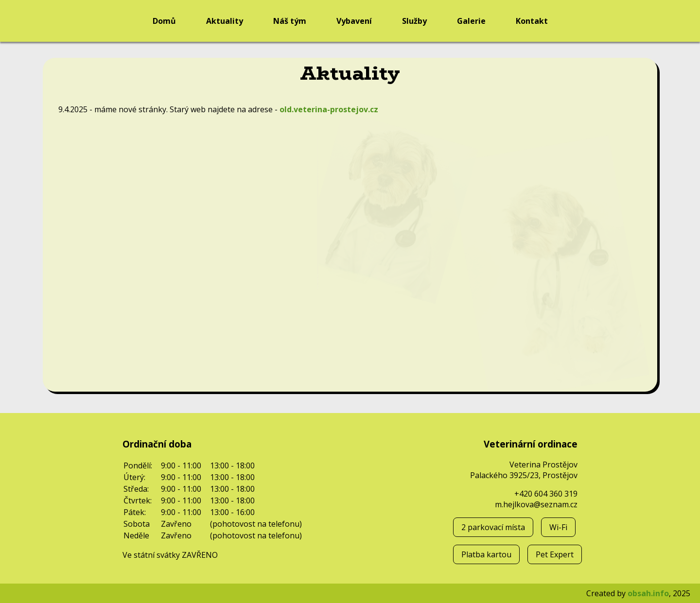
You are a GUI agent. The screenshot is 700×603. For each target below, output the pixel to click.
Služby (414, 21)
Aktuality (225, 21)
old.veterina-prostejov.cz (329, 109)
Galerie (471, 21)
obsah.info (648, 593)
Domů (164, 21)
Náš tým (290, 21)
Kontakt (532, 21)
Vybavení (354, 21)
